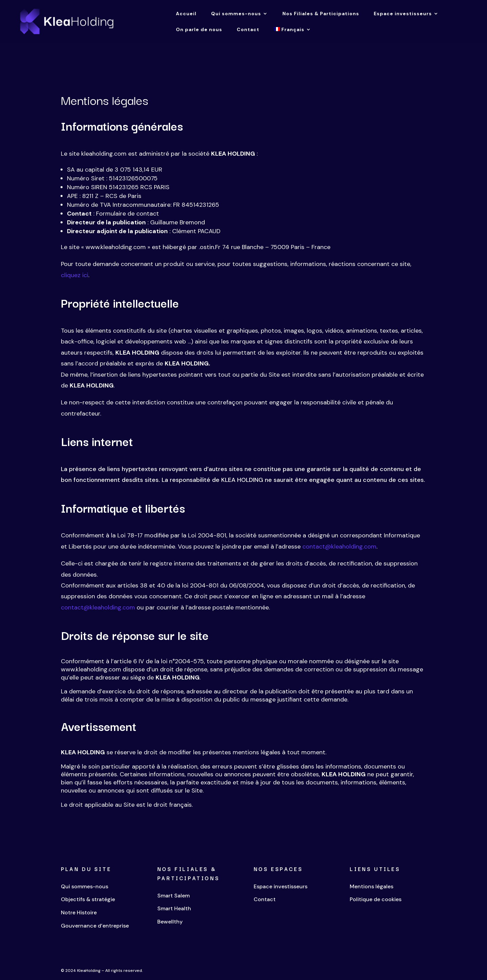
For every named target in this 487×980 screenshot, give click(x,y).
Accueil (186, 14)
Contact (248, 30)
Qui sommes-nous (236, 14)
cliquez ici (75, 275)
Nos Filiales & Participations (321, 14)
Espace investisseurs (403, 14)
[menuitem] (293, 35)
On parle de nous (199, 30)
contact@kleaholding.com (339, 547)
